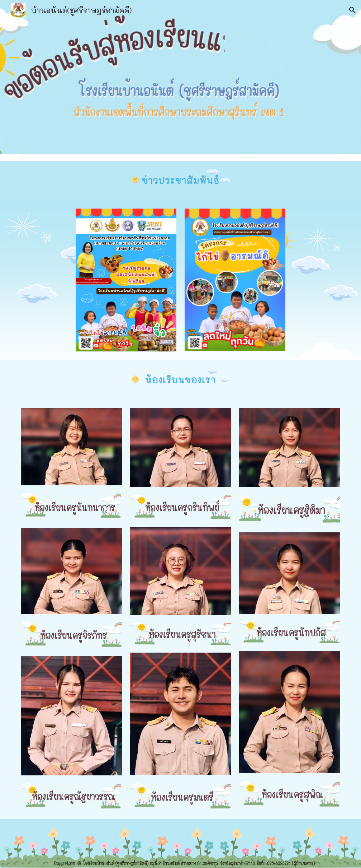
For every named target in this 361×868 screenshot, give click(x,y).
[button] (352, 10)
